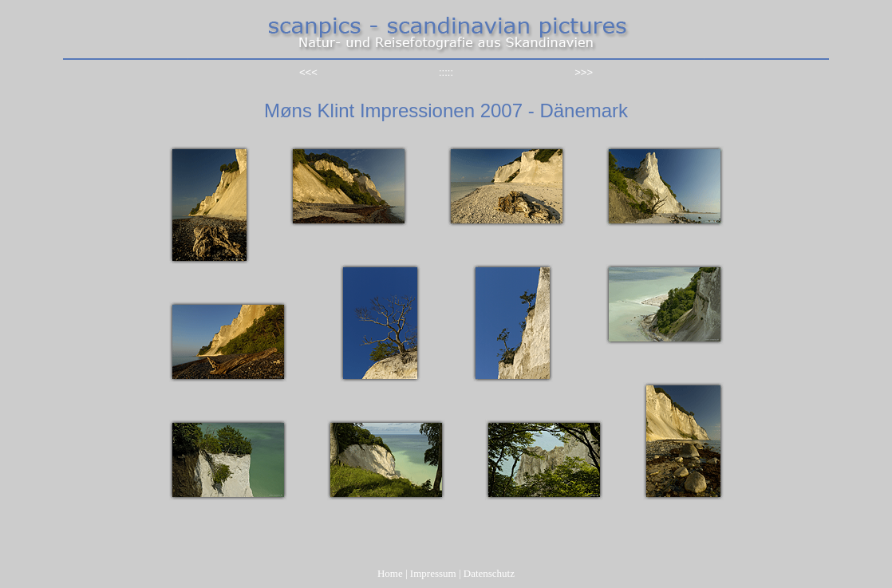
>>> (584, 72)
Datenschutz (489, 573)
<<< (308, 72)
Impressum (433, 573)
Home (390, 573)
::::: (446, 72)
